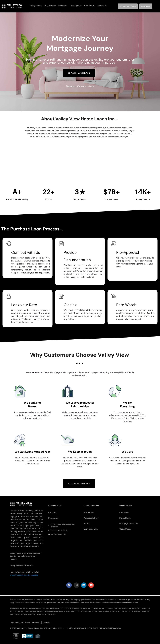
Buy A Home (50, 6)
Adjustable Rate (91, 518)
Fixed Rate (89, 512)
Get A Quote (125, 529)
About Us (52, 512)
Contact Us (102, 6)
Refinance (63, 6)
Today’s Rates (36, 6)
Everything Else (91, 529)
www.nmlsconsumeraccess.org (24, 575)
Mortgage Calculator (129, 523)
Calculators (89, 6)
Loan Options (76, 6)
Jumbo (87, 523)
